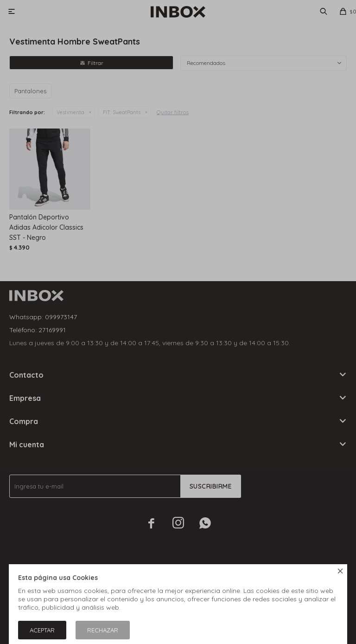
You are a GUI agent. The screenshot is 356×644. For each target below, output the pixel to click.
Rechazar (103, 630)
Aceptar (42, 630)
